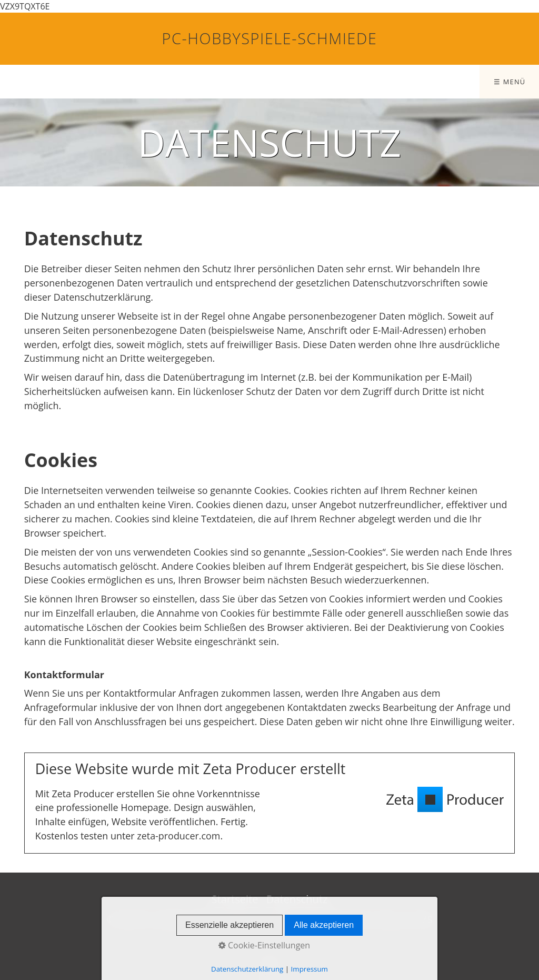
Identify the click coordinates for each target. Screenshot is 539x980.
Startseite (235, 899)
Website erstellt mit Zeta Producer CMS (347, 919)
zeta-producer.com (178, 836)
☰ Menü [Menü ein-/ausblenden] (510, 82)
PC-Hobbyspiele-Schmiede (270, 38)
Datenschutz (297, 899)
